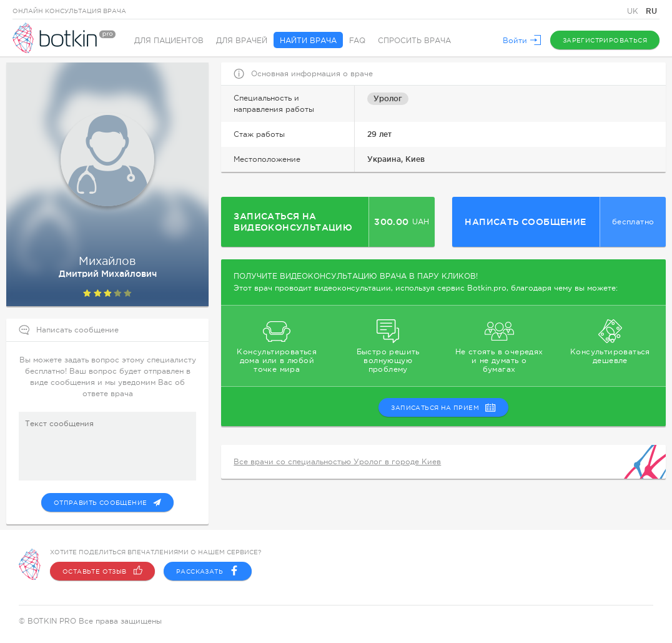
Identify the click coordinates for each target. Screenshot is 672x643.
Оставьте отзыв (102, 571)
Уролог (388, 98)
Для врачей (242, 41)
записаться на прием (443, 407)
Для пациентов (169, 41)
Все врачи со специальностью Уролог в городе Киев (337, 462)
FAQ (357, 41)
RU (651, 11)
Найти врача (308, 41)
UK (634, 11)
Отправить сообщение (108, 502)
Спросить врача (414, 41)
